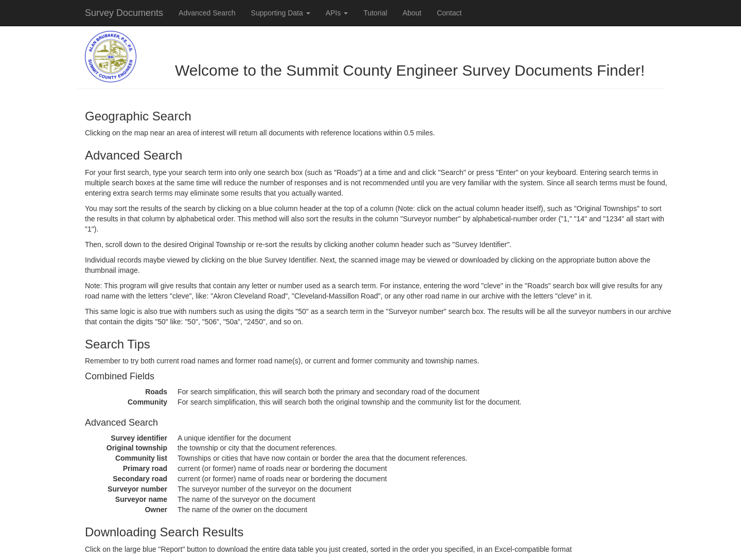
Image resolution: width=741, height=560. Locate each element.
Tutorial (375, 13)
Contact (449, 13)
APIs (337, 13)
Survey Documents (124, 13)
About (412, 13)
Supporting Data (281, 13)
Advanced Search (207, 13)
